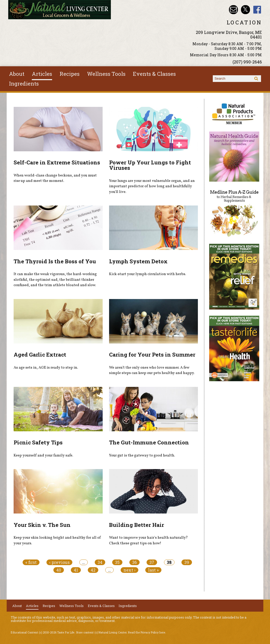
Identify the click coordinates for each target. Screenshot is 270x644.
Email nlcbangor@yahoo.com (233, 10)
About (17, 74)
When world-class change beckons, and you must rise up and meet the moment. (55, 178)
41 (76, 570)
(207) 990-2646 (247, 62)
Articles (42, 74)
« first (31, 562)
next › (129, 570)
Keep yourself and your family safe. (43, 455)
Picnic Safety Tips (38, 442)
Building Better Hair (137, 525)
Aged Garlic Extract (40, 354)
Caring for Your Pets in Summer (152, 354)
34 (100, 562)
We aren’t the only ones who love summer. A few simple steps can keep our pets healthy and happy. (152, 370)
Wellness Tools (106, 74)
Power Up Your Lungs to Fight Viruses (150, 165)
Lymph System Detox (138, 261)
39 (187, 562)
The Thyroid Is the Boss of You (55, 261)
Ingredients (24, 83)
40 (59, 570)
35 (117, 562)
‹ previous (59, 562)
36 (134, 562)
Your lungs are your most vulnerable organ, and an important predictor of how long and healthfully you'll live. (152, 186)
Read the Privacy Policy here (147, 632)
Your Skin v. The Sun (42, 525)
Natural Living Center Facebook (257, 10)
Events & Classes (154, 74)
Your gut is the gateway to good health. (142, 455)
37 (152, 562)
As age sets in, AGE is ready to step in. (46, 368)
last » (153, 570)
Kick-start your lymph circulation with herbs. (148, 274)
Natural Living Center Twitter (245, 10)
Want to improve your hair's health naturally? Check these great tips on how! (148, 540)
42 (93, 570)
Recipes (70, 74)
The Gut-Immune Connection (149, 442)
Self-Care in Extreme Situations (57, 162)
